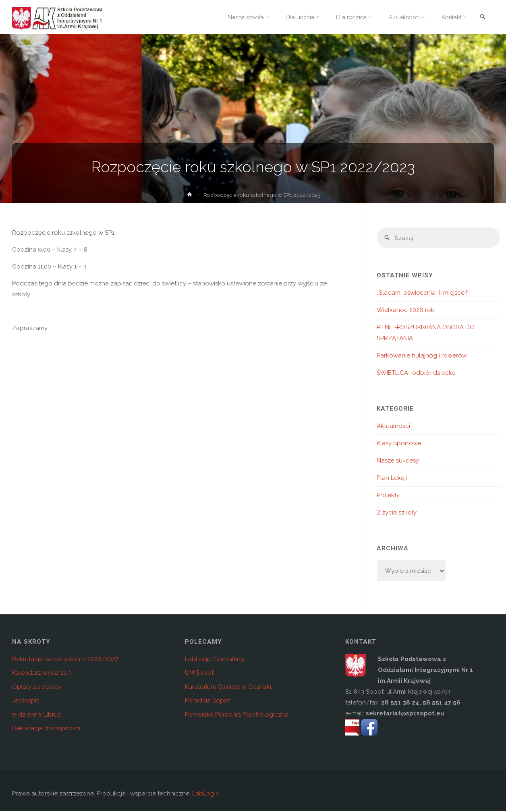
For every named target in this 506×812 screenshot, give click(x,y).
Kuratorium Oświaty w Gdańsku (229, 687)
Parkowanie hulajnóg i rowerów (422, 356)
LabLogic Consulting (215, 659)
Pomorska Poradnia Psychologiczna (237, 715)
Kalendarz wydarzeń (41, 674)
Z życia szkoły (397, 513)
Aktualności (393, 426)
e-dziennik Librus (36, 715)
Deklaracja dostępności (46, 729)
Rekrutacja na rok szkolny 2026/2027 (65, 659)
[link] (482, 18)
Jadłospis (26, 701)
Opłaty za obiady (37, 687)
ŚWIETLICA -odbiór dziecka (416, 373)
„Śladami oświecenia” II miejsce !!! (423, 293)
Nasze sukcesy (398, 461)
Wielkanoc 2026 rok (405, 310)
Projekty (388, 496)
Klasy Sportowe (399, 444)
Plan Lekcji (392, 478)
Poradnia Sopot (207, 701)
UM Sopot (199, 674)
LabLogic (206, 794)
